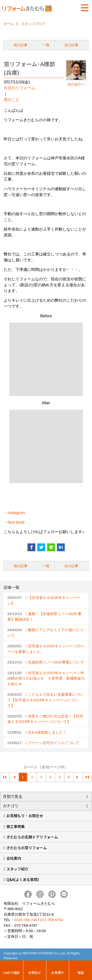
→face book (14, 522)
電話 (81, 973)
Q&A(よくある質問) (23, 879)
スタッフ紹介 (17, 869)
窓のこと (12, 100)
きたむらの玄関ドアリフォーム (32, 837)
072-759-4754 (51, 920)
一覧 (46, 45)
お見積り (58, 973)
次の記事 (71, 45)
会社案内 (14, 858)
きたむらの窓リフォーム (27, 848)
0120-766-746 (26, 920)
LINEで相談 (11, 973)
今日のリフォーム (19, 88)
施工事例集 (16, 826)
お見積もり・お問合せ (25, 816)
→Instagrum (14, 513)
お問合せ (35, 973)
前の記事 (21, 45)
